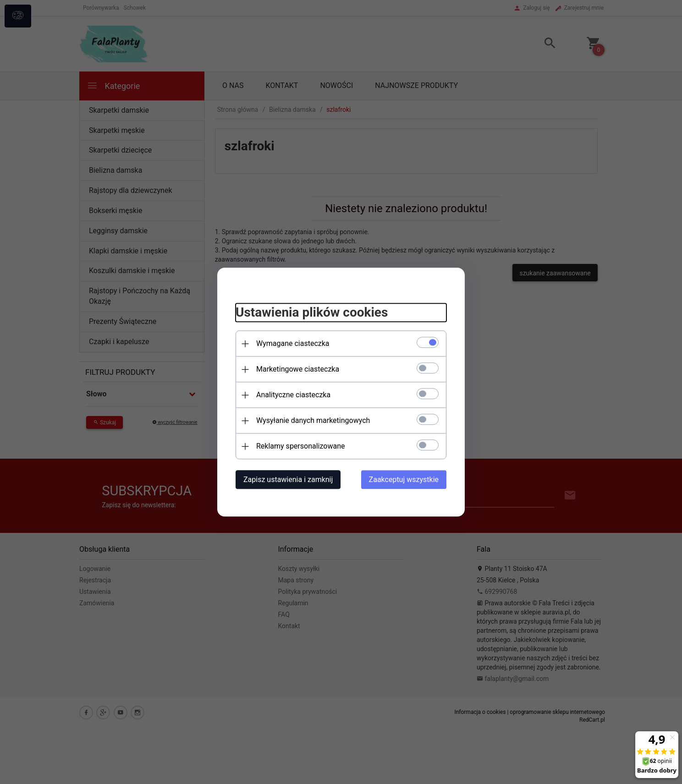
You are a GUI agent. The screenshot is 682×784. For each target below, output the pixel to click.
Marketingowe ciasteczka (298, 369)
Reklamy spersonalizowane (300, 446)
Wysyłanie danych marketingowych (313, 420)
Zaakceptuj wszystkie (404, 480)
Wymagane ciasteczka (293, 343)
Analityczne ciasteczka (293, 395)
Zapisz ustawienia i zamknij (288, 480)
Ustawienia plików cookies (312, 313)
